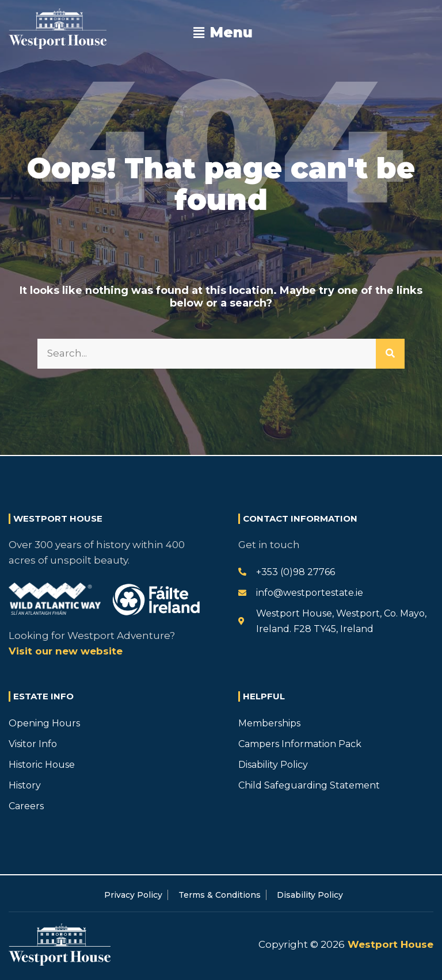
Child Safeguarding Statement (309, 785)
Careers (26, 806)
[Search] (390, 354)
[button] (223, 33)
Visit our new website (66, 651)
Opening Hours (44, 723)
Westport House (389, 944)
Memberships (269, 723)
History (25, 785)
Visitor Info (33, 744)
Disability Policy (273, 765)
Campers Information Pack (300, 744)
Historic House (42, 765)
